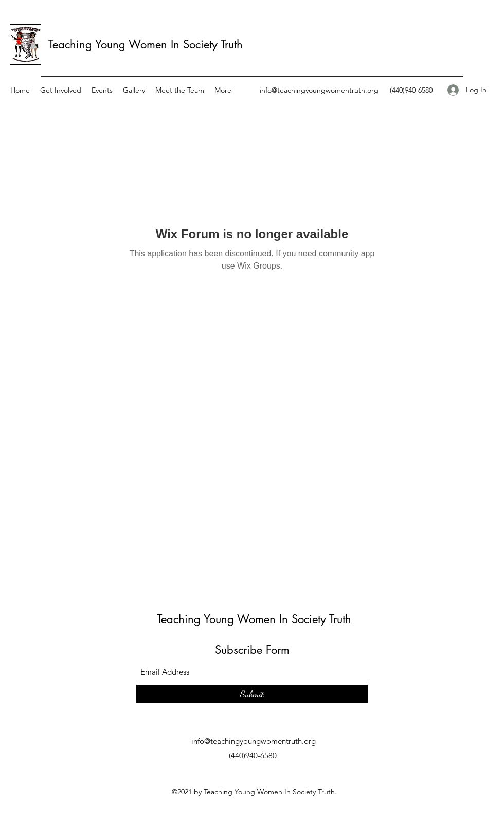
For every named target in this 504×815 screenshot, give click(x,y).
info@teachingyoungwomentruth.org (319, 90)
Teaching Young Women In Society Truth (146, 44)
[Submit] (252, 694)
